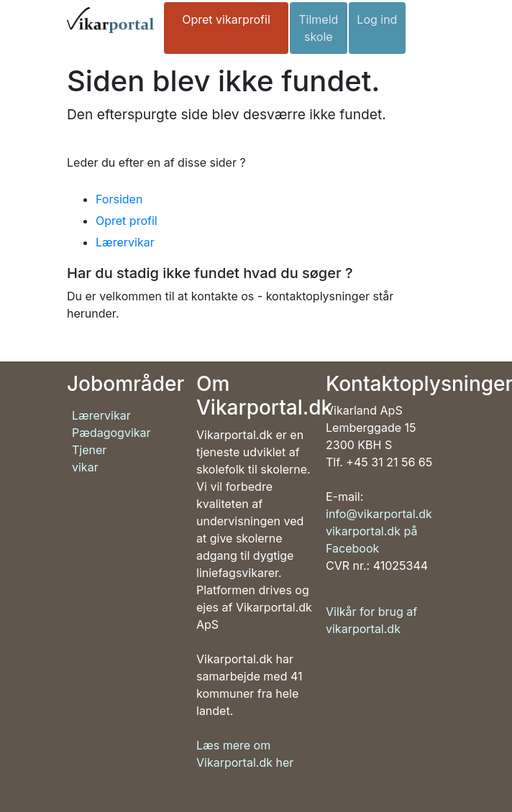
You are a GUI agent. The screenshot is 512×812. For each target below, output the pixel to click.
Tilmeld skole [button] (318, 28)
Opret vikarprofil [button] (226, 19)
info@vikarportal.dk (379, 514)
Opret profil (127, 221)
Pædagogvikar (111, 433)
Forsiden (119, 199)
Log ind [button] (377, 19)
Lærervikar (125, 242)
